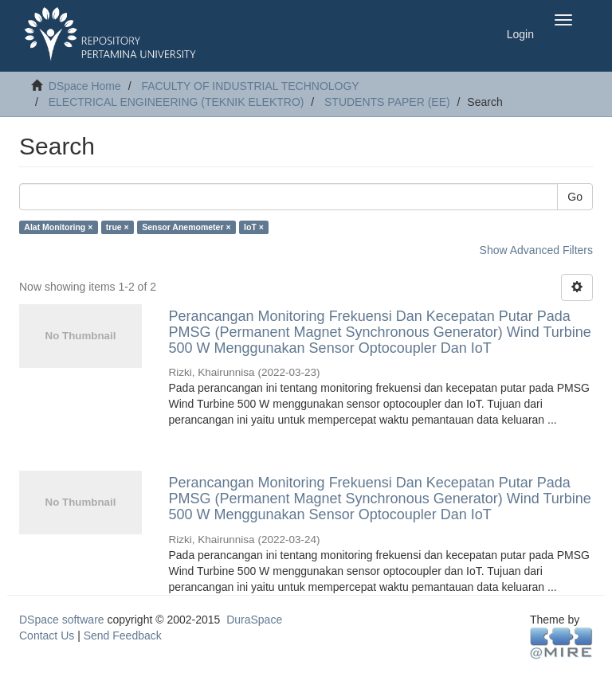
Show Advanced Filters (536, 250)
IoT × (254, 227)
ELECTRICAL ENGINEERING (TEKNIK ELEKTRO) (177, 102)
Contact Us (47, 635)
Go (575, 197)
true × (118, 227)
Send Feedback (123, 635)
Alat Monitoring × (58, 227)
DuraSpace (254, 620)
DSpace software (62, 620)
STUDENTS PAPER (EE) (387, 102)
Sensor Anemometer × (186, 227)
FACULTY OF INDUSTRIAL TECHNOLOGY (250, 86)
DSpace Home (85, 86)
